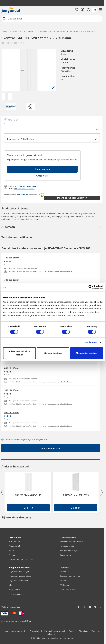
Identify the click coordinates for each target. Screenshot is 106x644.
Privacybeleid (36, 631)
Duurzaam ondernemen (70, 576)
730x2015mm (12, 258)
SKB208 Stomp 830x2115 (28, 495)
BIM (11, 585)
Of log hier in (42, 176)
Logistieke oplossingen (19, 571)
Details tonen (91, 342)
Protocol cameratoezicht (55, 631)
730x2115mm (12, 280)
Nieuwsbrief (14, 546)
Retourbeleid (65, 555)
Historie (63, 581)
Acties (12, 550)
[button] (100, 10)
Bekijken (28, 508)
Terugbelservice (67, 546)
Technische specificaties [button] (17, 237)
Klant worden (42, 169)
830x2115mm (12, 368)
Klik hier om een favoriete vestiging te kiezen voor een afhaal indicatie (44, 271)
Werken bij (64, 585)
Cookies (72, 631)
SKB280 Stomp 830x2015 (76, 495)
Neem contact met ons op (71, 541)
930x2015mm (12, 390)
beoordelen (22, 195)
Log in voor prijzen (51, 448)
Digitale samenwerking (19, 581)
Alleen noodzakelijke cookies (20, 353)
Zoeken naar (4, 19)
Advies (12, 555)
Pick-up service (16, 594)
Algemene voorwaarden (16, 631)
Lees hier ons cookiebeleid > (72, 315)
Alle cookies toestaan (87, 353)
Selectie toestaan (53, 353)
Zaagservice (14, 590)
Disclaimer (83, 631)
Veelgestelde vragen (69, 550)
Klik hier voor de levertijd (26, 186)
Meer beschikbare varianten (72, 198)
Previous (2, 492)
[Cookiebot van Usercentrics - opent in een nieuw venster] (90, 287)
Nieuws (63, 571)
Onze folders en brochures (21, 559)
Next (102, 492)
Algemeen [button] (8, 227)
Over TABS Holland (68, 590)
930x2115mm (12, 413)
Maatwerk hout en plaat (20, 576)
